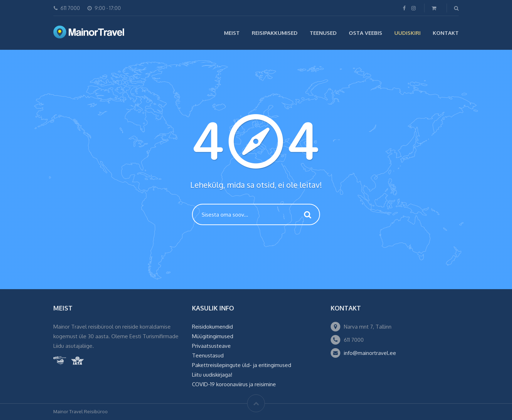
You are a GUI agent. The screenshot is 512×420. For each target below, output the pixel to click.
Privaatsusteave (211, 346)
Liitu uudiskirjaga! (212, 375)
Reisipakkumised (275, 33)
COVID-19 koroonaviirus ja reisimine (234, 384)
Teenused (323, 33)
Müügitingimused (213, 336)
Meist (232, 33)
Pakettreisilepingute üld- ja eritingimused (242, 365)
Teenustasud (208, 355)
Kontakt (446, 33)
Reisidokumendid (212, 327)
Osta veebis (366, 33)
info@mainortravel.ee (370, 353)
